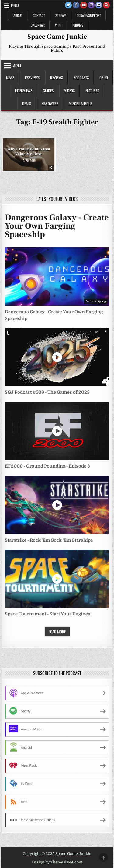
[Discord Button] (99, 5)
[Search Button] (106, 5)
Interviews (24, 90)
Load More (57, 631)
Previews (32, 77)
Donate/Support (89, 15)
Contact (39, 15)
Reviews (57, 77)
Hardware (50, 103)
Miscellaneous (81, 103)
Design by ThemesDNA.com (57, 862)
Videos (69, 90)
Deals (27, 103)
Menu (15, 5)
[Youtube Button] (84, 5)
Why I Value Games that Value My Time (29, 152)
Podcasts (81, 77)
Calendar (38, 25)
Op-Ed (104, 77)
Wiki (58, 25)
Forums (78, 25)
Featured (92, 90)
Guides (48, 90)
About (18, 15)
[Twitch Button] (91, 5)
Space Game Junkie (57, 37)
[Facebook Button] (76, 5)
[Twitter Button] (68, 5)
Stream (61, 15)
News (10, 77)
